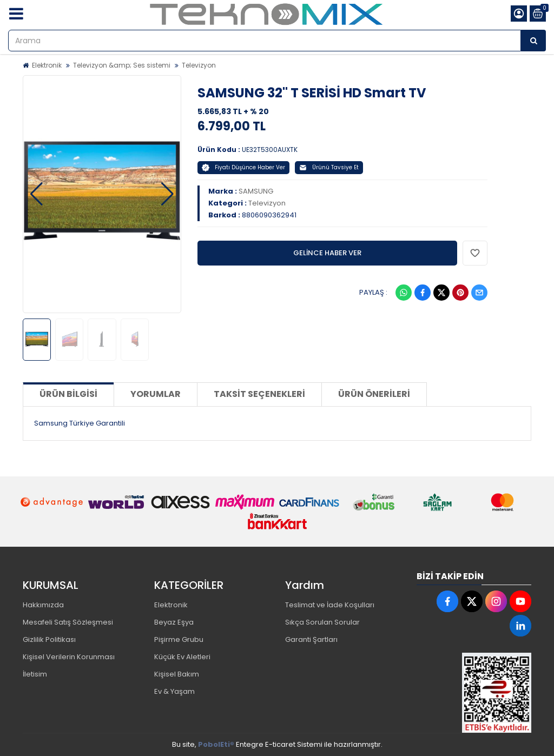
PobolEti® (216, 744)
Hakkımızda (43, 605)
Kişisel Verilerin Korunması (69, 657)
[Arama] (533, 41)
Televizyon (199, 65)
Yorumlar (156, 394)
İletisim (35, 674)
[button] (37, 194)
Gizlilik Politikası (49, 639)
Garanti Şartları (311, 639)
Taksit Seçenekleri (259, 394)
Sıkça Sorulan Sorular (322, 622)
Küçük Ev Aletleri (182, 657)
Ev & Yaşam (174, 691)
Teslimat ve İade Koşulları (330, 605)
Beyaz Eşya (174, 622)
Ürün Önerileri (374, 394)
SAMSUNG (256, 191)
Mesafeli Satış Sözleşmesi (68, 622)
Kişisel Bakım (177, 674)
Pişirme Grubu (179, 639)
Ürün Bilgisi (68, 394)
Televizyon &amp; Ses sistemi (122, 65)
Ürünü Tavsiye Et (329, 167)
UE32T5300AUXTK (270, 150)
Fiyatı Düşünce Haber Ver (243, 167)
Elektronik (47, 65)
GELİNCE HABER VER (327, 253)
